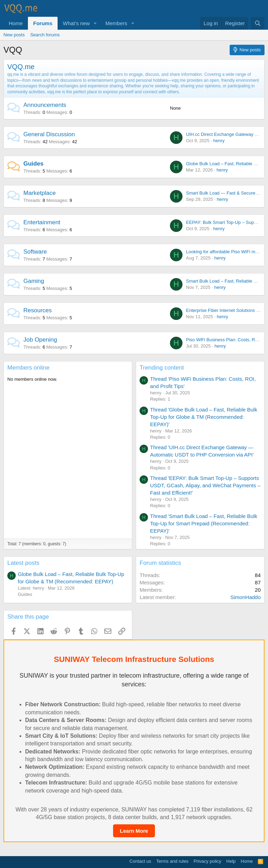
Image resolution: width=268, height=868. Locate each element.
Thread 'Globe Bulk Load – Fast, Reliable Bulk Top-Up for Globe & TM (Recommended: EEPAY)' (204, 417)
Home (16, 23)
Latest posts (23, 563)
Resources (38, 310)
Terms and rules (172, 861)
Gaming (34, 281)
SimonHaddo (245, 597)
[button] (95, 23)
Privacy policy (207, 861)
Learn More (134, 831)
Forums (43, 23)
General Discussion (49, 134)
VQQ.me (21, 67)
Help (231, 861)
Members (116, 23)
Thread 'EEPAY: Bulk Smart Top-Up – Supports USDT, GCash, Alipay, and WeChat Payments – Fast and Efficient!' (205, 485)
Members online (28, 368)
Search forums (45, 35)
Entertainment (42, 222)
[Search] (258, 23)
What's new (76, 23)
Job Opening (40, 340)
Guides (33, 164)
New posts (14, 35)
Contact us (140, 861)
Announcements (45, 105)
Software (35, 252)
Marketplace (40, 193)
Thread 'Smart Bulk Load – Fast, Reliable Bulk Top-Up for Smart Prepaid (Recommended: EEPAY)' (204, 523)
